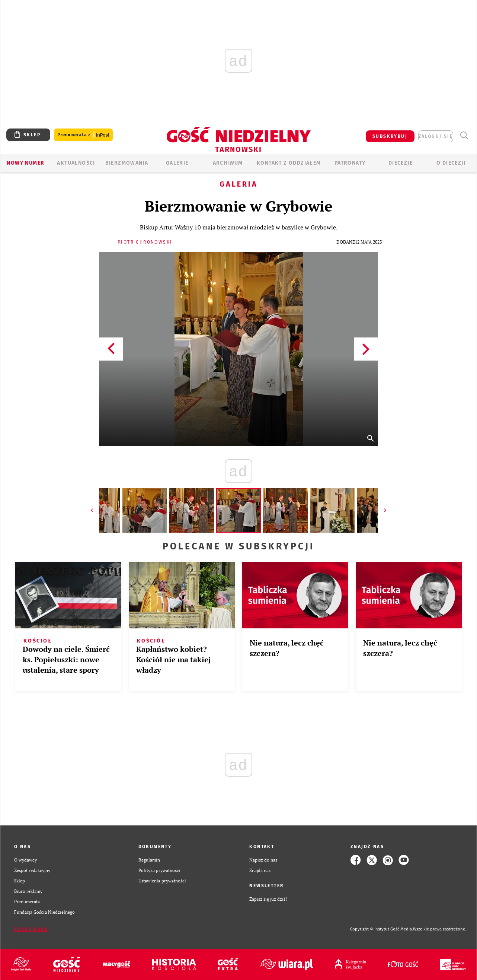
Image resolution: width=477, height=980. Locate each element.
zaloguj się (436, 136)
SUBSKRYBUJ (390, 136)
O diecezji (451, 163)
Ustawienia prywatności (162, 881)
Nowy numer (25, 163)
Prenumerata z (83, 135)
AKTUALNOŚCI (76, 163)
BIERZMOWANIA (127, 163)
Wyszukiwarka (464, 135)
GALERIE (177, 163)
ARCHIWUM (228, 163)
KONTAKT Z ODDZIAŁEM (289, 163)
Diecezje (401, 163)
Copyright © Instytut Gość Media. (382, 929)
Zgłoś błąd (31, 929)
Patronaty (350, 163)
